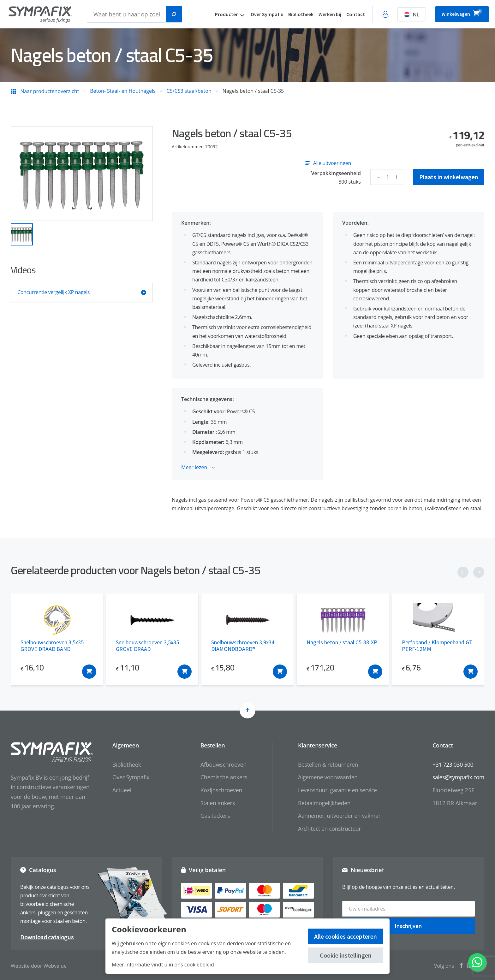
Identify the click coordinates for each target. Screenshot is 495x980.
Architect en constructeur (327, 829)
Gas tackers (211, 816)
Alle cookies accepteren (346, 936)
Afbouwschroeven (219, 765)
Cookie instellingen (346, 955)
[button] (77, 209)
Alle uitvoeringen (328, 163)
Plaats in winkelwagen (448, 177)
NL (403, 15)
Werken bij (321, 14)
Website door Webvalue (39, 964)
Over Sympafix (258, 14)
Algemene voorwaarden (325, 777)
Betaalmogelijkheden (321, 803)
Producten (218, 14)
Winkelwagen (458, 13)
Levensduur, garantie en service (335, 790)
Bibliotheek (292, 14)
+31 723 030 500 (452, 765)
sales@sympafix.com (458, 777)
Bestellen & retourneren (325, 765)
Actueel (118, 790)
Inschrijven (408, 924)
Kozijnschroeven (217, 790)
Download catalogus (47, 935)
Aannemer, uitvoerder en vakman (337, 816)
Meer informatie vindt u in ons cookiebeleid (163, 965)
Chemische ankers (220, 777)
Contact (347, 14)
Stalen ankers (214, 803)
